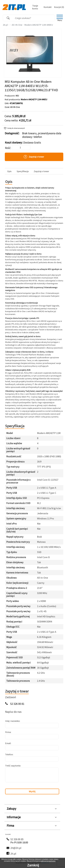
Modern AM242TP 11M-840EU (39, 25)
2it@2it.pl (16, 848)
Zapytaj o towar (41, 171)
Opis (9, 171)
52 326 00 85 (17, 839)
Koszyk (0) (59, 7)
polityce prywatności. (48, 861)
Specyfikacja (23, 171)
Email (8, 743)
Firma (8, 732)
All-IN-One (17, 25)
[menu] (60, 18)
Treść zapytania (13, 766)
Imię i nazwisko (12, 721)
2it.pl (5, 25)
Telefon (9, 754)
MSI (17, 96)
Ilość (8, 148)
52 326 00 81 (17, 704)
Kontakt (48, 7)
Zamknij (33, 865)
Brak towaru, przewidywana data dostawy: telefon (42, 135)
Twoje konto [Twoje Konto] (35, 7)
